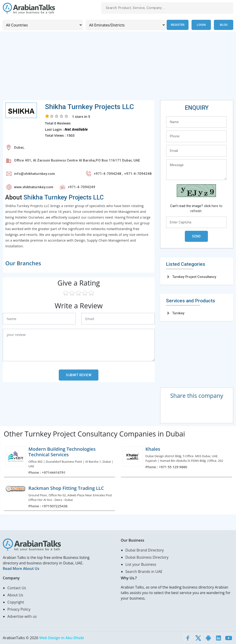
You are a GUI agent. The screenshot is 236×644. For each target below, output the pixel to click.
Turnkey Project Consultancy (194, 277)
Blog (224, 25)
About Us (15, 595)
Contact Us (17, 588)
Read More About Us (21, 568)
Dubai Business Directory (147, 557)
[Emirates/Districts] (125, 25)
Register (177, 25)
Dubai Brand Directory (145, 550)
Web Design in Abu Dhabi (62, 638)
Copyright (16, 602)
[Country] (42, 25)
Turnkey (178, 313)
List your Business (141, 564)
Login (201, 25)
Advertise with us (22, 616)
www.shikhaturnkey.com (34, 187)
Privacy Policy (19, 609)
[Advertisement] (118, 68)
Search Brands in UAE (144, 571)
